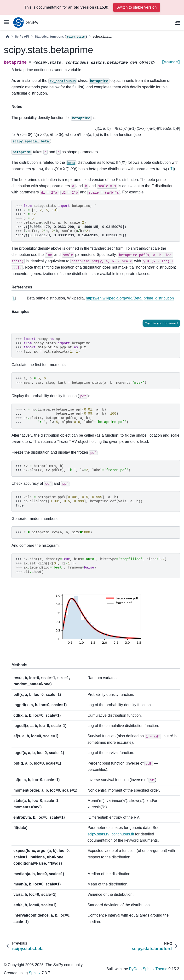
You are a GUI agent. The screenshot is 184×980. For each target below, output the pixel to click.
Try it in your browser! (161, 323)
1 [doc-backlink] (14, 298)
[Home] (7, 37)
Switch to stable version (137, 7)
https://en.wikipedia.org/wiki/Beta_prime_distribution (130, 298)
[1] (172, 169)
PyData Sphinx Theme (148, 969)
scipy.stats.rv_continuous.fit (111, 834)
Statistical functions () (61, 37)
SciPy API (22, 37)
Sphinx (35, 973)
